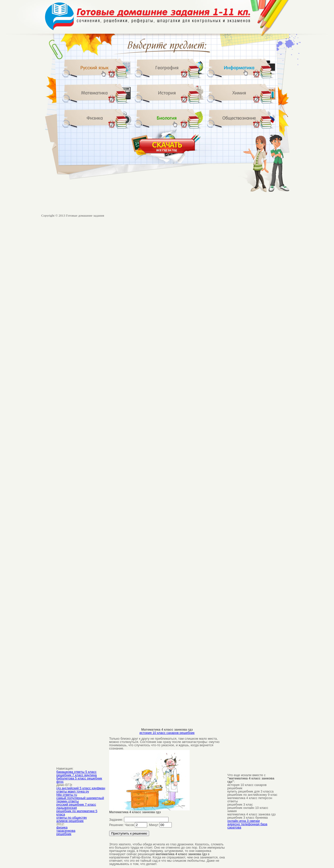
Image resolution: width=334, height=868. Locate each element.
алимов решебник (70, 821)
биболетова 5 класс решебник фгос (79, 780)
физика (62, 827)
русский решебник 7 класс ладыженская (76, 806)
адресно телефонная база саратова (247, 826)
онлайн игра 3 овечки (244, 821)
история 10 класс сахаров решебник (167, 733)
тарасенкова (66, 831)
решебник (64, 834)
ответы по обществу (72, 818)
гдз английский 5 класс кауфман (81, 788)
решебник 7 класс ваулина (77, 775)
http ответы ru (67, 795)
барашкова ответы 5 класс (76, 772)
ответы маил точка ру (73, 791)
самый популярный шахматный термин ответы (80, 800)
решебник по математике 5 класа (77, 813)
